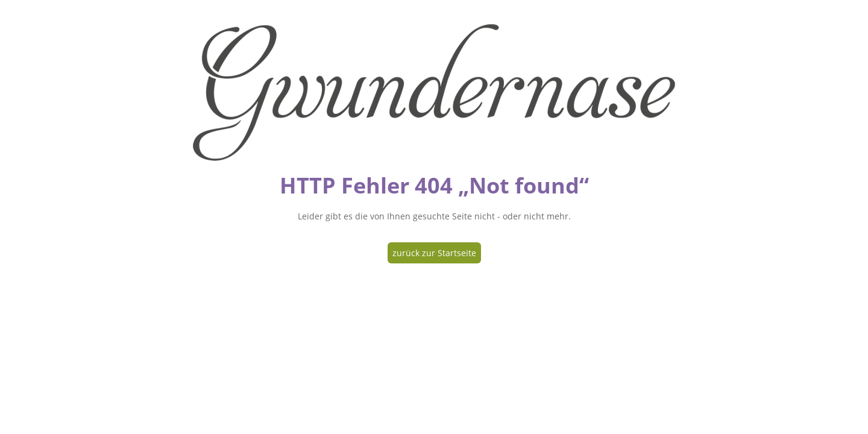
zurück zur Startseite (434, 253)
